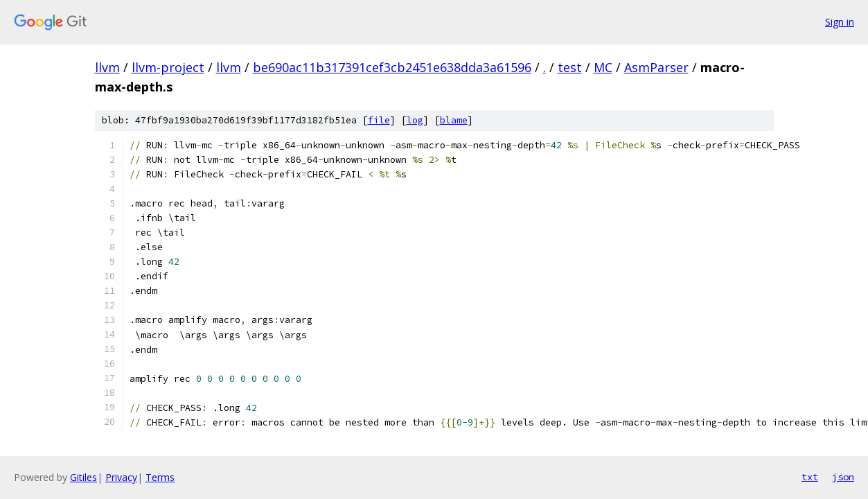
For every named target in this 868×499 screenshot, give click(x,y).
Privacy (121, 477)
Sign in (840, 22)
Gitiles (83, 477)
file (379, 120)
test (570, 67)
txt (810, 477)
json (843, 477)
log (415, 120)
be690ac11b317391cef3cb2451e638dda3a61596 (392, 67)
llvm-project (168, 67)
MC (603, 67)
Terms (160, 477)
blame (454, 120)
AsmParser (656, 67)
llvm (107, 67)
